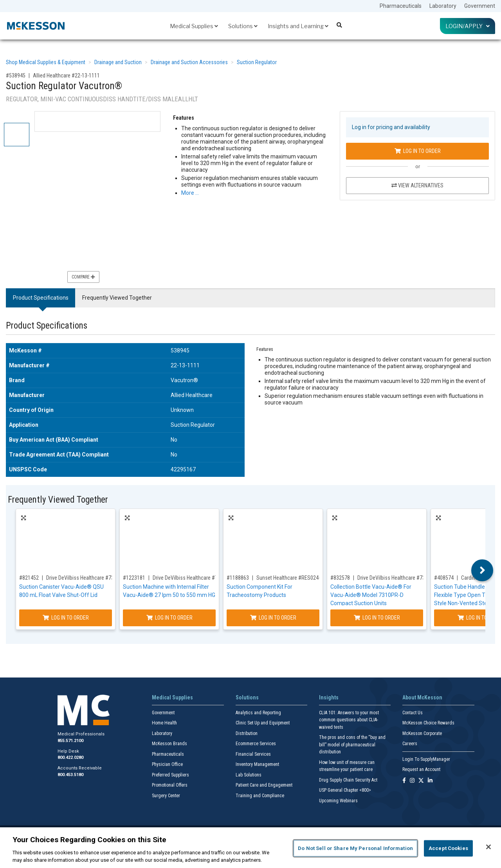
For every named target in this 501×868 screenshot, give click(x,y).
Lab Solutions (249, 775)
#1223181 (134, 578)
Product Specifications (41, 298)
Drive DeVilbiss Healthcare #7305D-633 (89, 578)
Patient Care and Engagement (264, 785)
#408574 (444, 578)
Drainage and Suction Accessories (189, 62)
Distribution (247, 733)
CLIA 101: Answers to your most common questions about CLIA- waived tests (349, 720)
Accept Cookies (448, 848)
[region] (250, 848)
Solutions (243, 26)
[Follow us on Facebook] (404, 781)
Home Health (164, 723)
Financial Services (253, 754)
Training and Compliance (260, 796)
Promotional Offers (170, 785)
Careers (410, 744)
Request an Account (421, 769)
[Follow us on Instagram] (412, 781)
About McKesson (422, 697)
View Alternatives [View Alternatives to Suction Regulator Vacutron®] (417, 185)
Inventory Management (257, 764)
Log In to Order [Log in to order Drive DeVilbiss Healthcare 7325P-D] (169, 618)
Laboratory (443, 6)
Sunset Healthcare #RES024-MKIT (294, 578)
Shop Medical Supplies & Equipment (46, 62)
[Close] (488, 847)
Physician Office (167, 764)
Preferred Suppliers (170, 775)
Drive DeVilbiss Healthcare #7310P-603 (400, 578)
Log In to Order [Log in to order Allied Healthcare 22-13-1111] (418, 151)
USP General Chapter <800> (345, 790)
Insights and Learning (298, 26)
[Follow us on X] (421, 781)
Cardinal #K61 (476, 578)
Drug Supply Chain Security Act (348, 780)
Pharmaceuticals (401, 6)
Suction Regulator (257, 62)
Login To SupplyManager (426, 759)
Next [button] (482, 570)
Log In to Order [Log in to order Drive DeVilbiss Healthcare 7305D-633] (66, 618)
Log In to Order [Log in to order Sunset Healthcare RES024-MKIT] (273, 618)
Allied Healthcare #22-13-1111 (66, 75)
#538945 (16, 75)
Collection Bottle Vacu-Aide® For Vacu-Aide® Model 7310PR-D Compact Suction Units (371, 595)
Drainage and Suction (118, 62)
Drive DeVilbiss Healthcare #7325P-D (193, 578)
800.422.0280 (70, 757)
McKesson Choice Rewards (428, 723)
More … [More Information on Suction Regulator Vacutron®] (190, 193)
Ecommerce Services (256, 744)
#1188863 (238, 578)
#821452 (29, 578)
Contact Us (413, 713)
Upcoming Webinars (338, 801)
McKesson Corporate (422, 733)
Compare (83, 277)
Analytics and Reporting (258, 713)
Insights (329, 697)
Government (480, 6)
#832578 (340, 578)
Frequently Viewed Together (117, 298)
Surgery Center (166, 796)
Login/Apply (468, 26)
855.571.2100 (70, 741)
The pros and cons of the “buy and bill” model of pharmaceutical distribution (352, 745)
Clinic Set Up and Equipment (263, 723)
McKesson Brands (169, 744)
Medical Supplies (194, 26)
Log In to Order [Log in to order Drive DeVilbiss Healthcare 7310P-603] (377, 618)
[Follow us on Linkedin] (430, 781)
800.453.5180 (70, 775)
